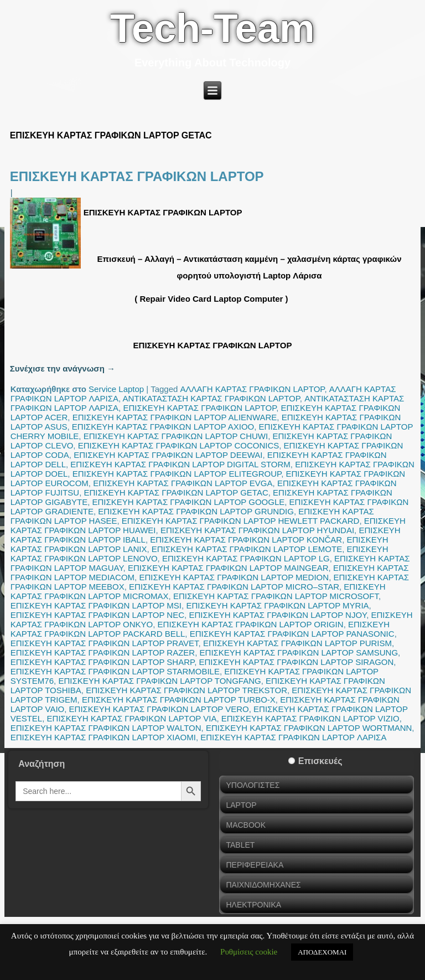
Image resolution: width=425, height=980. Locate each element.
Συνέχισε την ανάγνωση (63, 368)
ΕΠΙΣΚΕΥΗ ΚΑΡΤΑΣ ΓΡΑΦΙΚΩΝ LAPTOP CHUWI (176, 436)
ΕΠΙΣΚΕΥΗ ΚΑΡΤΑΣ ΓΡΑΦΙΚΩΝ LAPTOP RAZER (103, 653)
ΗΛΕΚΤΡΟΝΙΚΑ (253, 905)
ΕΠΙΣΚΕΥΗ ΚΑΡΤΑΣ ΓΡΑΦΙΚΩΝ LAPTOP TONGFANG (159, 681)
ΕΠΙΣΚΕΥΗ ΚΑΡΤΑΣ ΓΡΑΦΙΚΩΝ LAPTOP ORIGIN (251, 624)
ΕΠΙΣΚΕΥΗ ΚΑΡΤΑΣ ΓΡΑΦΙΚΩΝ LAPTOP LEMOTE (247, 549)
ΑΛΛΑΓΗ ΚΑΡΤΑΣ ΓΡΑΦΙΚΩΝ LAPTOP (253, 389)
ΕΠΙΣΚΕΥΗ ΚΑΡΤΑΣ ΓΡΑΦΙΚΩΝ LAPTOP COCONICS (179, 445)
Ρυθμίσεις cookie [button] (249, 952)
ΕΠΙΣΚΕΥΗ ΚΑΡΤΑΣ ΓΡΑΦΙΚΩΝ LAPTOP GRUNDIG (196, 511)
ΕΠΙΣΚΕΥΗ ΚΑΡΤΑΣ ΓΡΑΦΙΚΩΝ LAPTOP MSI (96, 605)
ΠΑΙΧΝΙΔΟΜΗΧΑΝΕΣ (263, 885)
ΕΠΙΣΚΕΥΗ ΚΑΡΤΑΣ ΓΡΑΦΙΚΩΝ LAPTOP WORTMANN (309, 728)
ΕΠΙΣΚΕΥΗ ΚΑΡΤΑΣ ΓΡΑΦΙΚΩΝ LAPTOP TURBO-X (179, 700)
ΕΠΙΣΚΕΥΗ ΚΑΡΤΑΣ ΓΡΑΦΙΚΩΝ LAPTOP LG (246, 558)
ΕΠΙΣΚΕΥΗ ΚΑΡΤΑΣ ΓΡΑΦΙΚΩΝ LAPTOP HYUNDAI (257, 530)
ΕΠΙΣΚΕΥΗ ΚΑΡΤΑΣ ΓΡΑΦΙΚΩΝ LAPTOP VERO (159, 709)
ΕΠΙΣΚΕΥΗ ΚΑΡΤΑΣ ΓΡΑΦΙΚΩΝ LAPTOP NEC (97, 615)
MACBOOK (246, 825)
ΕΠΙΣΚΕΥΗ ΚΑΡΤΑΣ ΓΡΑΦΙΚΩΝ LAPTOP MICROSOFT (276, 596)
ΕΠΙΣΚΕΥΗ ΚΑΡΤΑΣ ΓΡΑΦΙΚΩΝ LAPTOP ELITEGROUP (177, 474)
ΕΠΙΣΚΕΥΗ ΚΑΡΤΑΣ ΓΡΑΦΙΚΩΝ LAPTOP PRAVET (105, 643)
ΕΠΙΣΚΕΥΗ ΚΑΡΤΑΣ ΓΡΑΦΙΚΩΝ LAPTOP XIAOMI (103, 737)
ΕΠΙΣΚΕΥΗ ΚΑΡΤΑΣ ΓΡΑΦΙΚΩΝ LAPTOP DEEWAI (168, 455)
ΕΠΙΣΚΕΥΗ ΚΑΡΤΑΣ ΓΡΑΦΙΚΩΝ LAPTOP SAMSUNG (299, 653)
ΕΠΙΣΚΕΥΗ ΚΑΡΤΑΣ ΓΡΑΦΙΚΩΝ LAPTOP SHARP (102, 662)
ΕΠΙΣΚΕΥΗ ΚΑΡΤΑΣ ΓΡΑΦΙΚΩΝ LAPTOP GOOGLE (189, 502)
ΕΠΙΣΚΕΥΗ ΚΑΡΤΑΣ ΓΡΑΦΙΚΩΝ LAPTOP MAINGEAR (228, 568)
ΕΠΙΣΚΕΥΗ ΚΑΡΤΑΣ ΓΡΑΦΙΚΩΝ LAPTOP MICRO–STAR (234, 587)
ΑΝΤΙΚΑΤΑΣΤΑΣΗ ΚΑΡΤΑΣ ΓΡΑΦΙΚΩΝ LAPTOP (211, 398)
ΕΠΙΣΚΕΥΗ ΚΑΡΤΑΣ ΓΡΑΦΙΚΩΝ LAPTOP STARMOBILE (115, 671)
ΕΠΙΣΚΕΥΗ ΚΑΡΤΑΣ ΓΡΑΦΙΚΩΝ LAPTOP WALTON (106, 728)
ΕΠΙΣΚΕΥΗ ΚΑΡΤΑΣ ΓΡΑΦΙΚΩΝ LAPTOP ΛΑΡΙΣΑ (293, 737)
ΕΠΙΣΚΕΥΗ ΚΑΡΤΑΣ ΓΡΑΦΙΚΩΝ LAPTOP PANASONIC (292, 634)
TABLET (240, 845)
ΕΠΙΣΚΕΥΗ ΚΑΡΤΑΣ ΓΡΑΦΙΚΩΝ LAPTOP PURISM (297, 643)
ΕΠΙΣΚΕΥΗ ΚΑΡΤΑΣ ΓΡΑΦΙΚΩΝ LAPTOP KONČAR (246, 540)
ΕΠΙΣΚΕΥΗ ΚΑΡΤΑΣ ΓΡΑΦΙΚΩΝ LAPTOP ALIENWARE (175, 417)
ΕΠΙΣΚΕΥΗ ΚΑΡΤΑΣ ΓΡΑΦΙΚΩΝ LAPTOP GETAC (176, 492)
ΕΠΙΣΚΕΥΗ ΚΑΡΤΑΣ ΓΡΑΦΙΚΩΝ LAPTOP (137, 176)
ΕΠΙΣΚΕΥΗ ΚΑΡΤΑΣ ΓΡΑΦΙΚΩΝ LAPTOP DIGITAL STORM (180, 464)
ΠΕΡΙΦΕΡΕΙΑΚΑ (255, 865)
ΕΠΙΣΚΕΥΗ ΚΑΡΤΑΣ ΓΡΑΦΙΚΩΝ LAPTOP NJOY (278, 615)
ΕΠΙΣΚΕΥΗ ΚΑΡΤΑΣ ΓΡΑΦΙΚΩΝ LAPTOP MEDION (234, 577)
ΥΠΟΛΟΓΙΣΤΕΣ (253, 785)
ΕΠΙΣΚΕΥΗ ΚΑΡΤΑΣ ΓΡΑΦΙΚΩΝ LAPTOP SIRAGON (296, 662)
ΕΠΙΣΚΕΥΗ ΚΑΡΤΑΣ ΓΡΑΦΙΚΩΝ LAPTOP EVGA (183, 483)
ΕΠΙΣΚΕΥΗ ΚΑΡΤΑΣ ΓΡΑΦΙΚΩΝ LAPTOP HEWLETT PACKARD (241, 521)
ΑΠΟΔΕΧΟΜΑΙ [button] (322, 952)
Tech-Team (212, 28)
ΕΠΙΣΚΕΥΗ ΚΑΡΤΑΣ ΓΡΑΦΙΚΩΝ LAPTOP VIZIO (310, 718)
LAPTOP (241, 805)
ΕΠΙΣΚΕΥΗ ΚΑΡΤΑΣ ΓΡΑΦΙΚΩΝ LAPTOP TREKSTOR (186, 690)
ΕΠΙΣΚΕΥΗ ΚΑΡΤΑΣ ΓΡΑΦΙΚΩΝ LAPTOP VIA (132, 718)
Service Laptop (116, 389)
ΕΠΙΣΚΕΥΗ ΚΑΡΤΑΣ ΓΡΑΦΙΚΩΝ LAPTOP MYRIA (277, 605)
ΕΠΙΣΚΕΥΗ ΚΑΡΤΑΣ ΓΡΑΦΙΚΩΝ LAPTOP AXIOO (163, 427)
